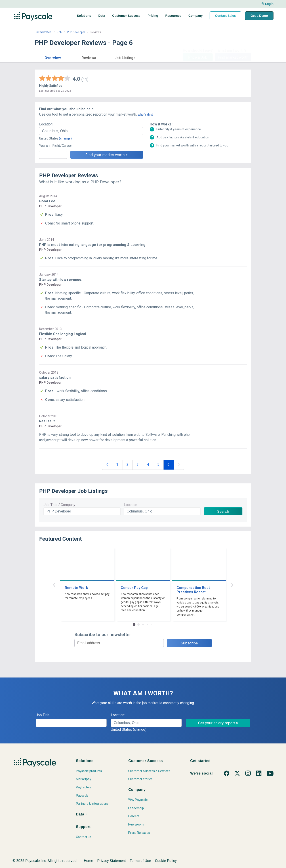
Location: (46, 124)
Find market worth (233, 57)
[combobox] (91, 131)
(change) (65, 138)
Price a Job (198, 57)
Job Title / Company (59, 505)
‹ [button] (54, 584)
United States (43, 32)
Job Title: (43, 715)
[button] (53, 57)
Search (223, 511)
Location (130, 505)
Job (59, 32)
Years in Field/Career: (56, 146)
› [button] (232, 584)
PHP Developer (76, 32)
